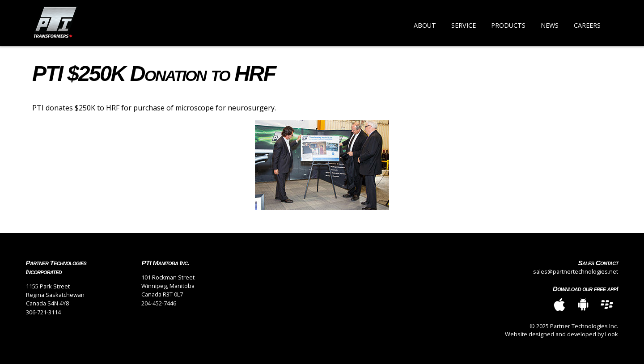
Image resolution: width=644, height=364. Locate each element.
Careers (587, 25)
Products (508, 25)
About (425, 25)
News (550, 25)
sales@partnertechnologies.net (576, 271)
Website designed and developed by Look (561, 334)
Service (464, 25)
